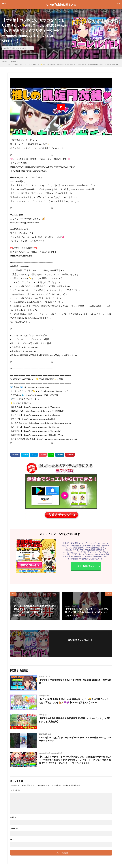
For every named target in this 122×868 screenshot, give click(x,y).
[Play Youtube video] (61, 107)
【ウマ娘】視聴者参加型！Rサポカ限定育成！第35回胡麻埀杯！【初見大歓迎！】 (75, 682)
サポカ (18, 48)
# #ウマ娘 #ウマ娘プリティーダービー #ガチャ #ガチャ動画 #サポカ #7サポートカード (75, 739)
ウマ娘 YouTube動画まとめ (61, 5)
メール (14, 829)
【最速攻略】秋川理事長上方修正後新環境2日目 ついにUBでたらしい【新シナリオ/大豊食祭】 (75, 720)
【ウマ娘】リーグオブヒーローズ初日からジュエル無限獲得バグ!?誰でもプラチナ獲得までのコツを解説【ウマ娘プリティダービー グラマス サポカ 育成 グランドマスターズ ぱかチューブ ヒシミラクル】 (75, 760)
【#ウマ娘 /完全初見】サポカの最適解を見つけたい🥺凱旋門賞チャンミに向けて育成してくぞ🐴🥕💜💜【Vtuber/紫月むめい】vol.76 (75, 701)
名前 (13, 817)
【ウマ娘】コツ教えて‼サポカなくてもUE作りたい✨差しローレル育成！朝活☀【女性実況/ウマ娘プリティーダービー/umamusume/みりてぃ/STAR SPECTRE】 (62, 64)
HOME (4, 62)
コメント (15, 790)
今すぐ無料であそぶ (86, 566)
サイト (13, 840)
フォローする (80, 644)
